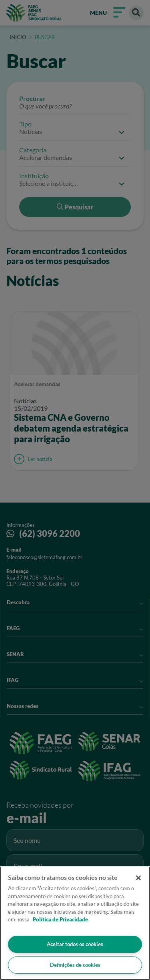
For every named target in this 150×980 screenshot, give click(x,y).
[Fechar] (138, 878)
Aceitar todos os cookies (75, 944)
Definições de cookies (75, 965)
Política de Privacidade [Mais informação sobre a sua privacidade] (60, 919)
